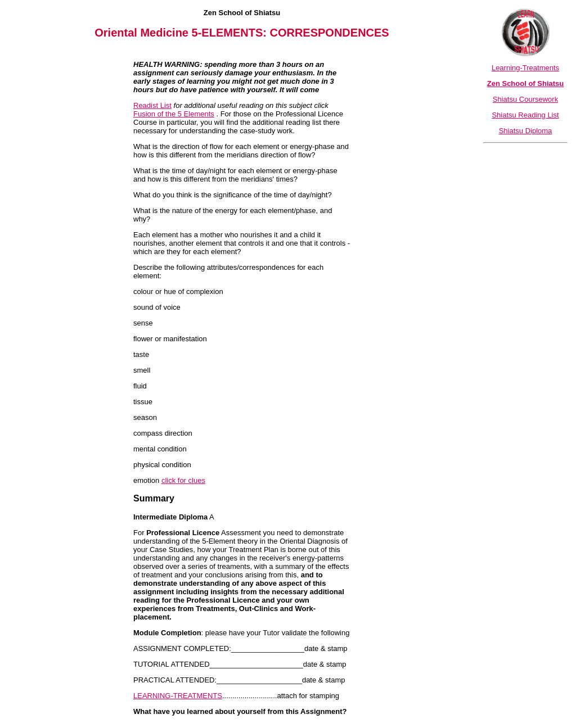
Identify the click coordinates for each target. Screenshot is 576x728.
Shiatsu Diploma (526, 131)
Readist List (152, 105)
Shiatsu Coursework (525, 99)
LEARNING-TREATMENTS (178, 696)
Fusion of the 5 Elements (174, 114)
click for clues (183, 480)
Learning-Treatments (525, 68)
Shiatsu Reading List (525, 115)
